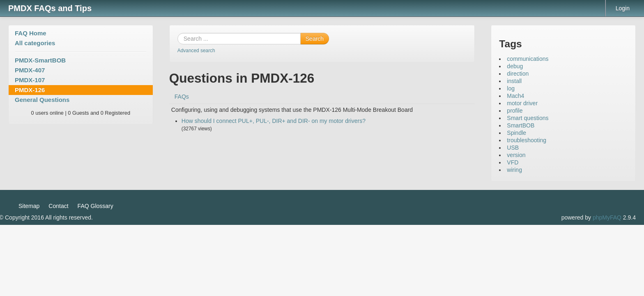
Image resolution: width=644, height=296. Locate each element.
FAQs (182, 97)
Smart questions (528, 118)
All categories (35, 43)
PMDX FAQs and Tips (50, 8)
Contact (58, 206)
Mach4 (515, 96)
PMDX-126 (30, 90)
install (514, 81)
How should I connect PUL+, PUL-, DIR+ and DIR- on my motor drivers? (274, 121)
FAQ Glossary (95, 206)
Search (315, 39)
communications (528, 59)
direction (518, 74)
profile (515, 111)
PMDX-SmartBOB (40, 60)
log (511, 88)
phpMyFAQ (607, 217)
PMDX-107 (30, 80)
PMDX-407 (30, 70)
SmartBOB (521, 125)
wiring (514, 170)
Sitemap (29, 206)
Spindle (516, 133)
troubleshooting (527, 140)
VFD (513, 162)
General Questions (42, 100)
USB (513, 148)
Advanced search (196, 51)
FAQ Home (31, 33)
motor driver (522, 103)
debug (515, 66)
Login (623, 8)
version (516, 155)
